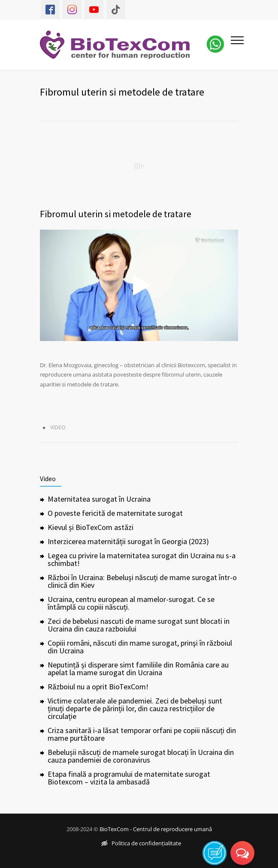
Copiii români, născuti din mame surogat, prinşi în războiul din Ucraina (140, 647)
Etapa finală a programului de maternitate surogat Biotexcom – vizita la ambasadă (129, 778)
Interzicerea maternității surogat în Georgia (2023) (128, 541)
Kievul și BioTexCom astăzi (91, 527)
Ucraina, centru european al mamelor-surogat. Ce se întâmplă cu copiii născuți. (131, 603)
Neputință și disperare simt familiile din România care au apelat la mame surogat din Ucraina (138, 669)
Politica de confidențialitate (141, 843)
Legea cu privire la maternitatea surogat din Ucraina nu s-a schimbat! (142, 559)
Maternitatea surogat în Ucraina (99, 499)
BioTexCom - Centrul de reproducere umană (156, 829)
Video (58, 427)
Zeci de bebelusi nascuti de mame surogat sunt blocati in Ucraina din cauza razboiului (139, 625)
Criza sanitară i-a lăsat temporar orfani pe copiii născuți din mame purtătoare (142, 734)
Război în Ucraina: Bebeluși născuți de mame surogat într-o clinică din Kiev (142, 581)
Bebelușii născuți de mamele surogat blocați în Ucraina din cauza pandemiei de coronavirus (141, 756)
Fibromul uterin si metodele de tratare (116, 214)
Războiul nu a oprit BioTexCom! (98, 687)
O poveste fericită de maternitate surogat (115, 513)
